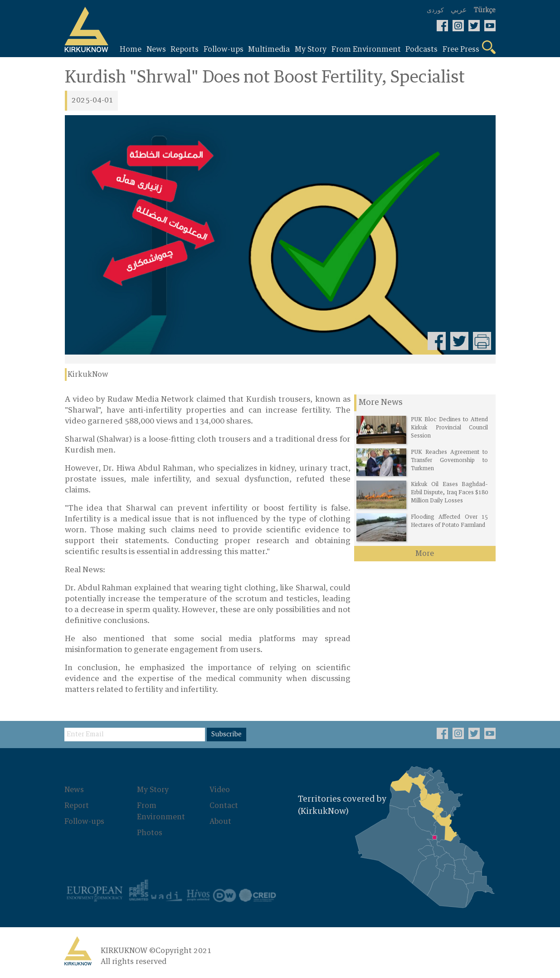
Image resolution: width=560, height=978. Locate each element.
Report (77, 805)
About (221, 821)
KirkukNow (88, 375)
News (75, 790)
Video (220, 790)
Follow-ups (85, 821)
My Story (153, 790)
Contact (224, 805)
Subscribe (227, 735)
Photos (150, 832)
